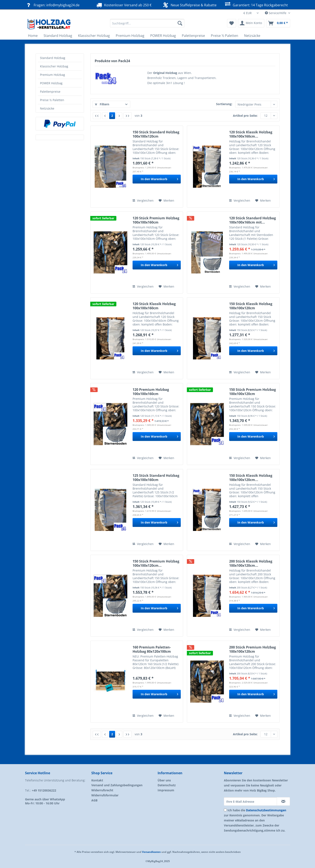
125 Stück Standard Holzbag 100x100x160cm (156, 478)
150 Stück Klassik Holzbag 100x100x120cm (251, 306)
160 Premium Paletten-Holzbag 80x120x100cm (152, 649)
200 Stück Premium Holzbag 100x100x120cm (253, 649)
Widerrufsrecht (102, 790)
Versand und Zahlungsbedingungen (117, 785)
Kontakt (97, 780)
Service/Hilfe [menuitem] (276, 13)
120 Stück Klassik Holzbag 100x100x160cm (154, 306)
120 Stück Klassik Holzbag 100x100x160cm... (251, 134)
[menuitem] (147, 25)
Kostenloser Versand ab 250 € (124, 5)
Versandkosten (151, 852)
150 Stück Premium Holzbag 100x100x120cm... (156, 563)
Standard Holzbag (53, 58)
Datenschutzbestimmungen (266, 810)
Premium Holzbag (52, 75)
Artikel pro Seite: (245, 116)
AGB (94, 800)
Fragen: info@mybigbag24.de (52, 5)
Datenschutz (167, 785)
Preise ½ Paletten (52, 100)
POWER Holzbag (51, 83)
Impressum (166, 790)
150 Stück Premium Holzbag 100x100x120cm (253, 392)
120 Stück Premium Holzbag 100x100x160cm (156, 220)
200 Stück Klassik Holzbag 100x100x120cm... (251, 563)
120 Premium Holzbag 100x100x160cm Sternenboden (151, 392)
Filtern (102, 104)
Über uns (164, 780)
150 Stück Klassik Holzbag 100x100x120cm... (251, 478)
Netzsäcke (47, 108)
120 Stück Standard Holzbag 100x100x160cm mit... (253, 220)
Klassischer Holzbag (54, 66)
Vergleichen (143, 200)
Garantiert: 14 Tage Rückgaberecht (256, 5)
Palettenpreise (50, 92)
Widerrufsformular (105, 795)
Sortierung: (224, 104)
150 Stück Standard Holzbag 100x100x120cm (156, 134)
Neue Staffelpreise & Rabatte (189, 5)
